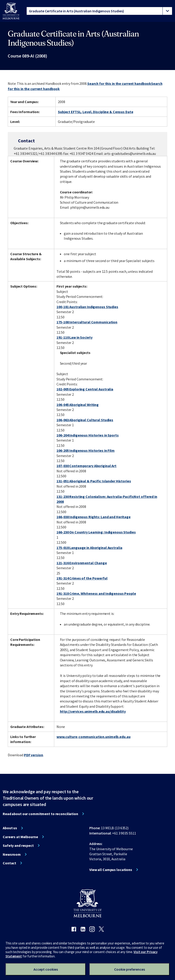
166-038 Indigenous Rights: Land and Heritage (94, 517)
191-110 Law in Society (74, 337)
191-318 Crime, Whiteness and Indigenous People (96, 593)
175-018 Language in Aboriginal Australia (89, 548)
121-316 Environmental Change (82, 563)
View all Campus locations (111, 870)
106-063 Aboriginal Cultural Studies (85, 420)
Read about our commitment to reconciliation (40, 814)
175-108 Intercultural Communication (87, 322)
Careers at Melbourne (20, 837)
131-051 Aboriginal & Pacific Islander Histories (94, 481)
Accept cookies (46, 969)
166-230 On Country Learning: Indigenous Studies (96, 532)
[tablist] (99, 11)
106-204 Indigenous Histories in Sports (87, 435)
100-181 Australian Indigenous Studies (87, 307)
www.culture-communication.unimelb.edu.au (93, 737)
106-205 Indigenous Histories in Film (86, 450)
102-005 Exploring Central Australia (85, 389)
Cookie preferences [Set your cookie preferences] (130, 969)
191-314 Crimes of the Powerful (82, 578)
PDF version (33, 755)
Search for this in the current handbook (119, 83)
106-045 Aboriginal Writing (78, 405)
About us (10, 828)
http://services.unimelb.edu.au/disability (93, 711)
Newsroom (12, 854)
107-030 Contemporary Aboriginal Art (86, 466)
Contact (9, 863)
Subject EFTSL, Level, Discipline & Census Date (95, 112)
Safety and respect (18, 845)
